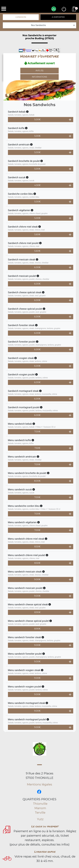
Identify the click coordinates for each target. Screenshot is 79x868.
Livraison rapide (45, 852)
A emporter (58, 17)
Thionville (40, 804)
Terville (40, 813)
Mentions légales (39, 784)
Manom (40, 808)
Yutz (40, 819)
